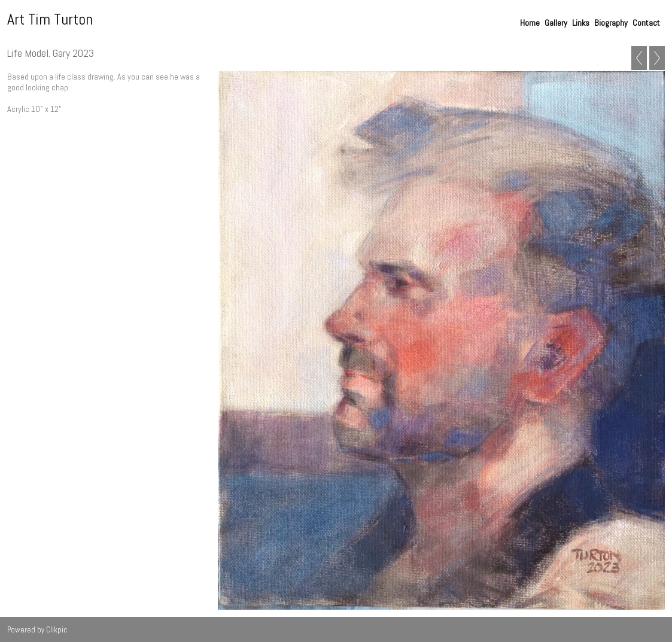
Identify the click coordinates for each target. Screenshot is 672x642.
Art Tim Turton (50, 19)
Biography (611, 23)
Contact (646, 23)
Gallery (556, 23)
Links (581, 23)
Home (530, 23)
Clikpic (57, 630)
